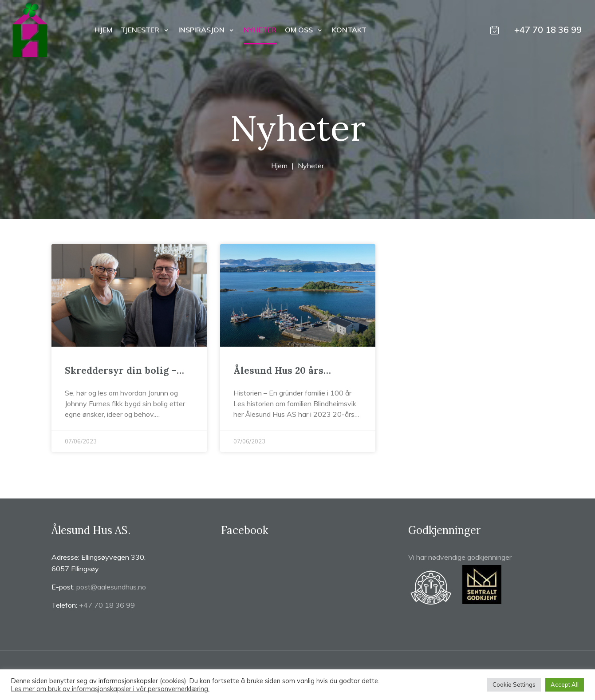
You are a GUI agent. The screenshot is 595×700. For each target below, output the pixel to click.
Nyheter (260, 30)
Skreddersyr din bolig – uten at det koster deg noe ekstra (126, 370)
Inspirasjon (202, 30)
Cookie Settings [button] (514, 684)
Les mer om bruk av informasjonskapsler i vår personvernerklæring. (110, 689)
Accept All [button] (565, 684)
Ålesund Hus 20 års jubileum (278, 370)
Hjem (103, 30)
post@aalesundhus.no (111, 587)
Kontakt (349, 30)
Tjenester (141, 30)
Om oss (300, 30)
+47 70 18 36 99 (548, 30)
